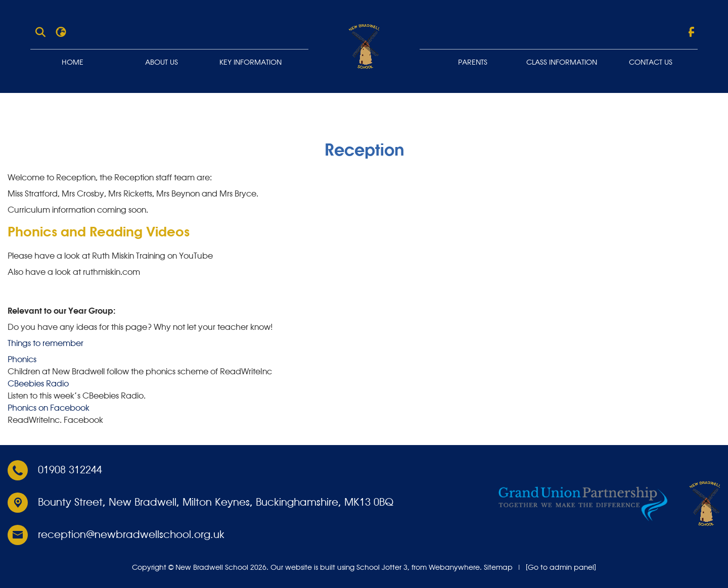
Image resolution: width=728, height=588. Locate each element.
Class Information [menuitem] (562, 63)
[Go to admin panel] (561, 568)
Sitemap (498, 568)
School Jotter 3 (382, 568)
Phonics (22, 359)
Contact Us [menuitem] (651, 63)
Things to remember (45, 343)
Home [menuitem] (73, 63)
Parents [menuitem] (473, 63)
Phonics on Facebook (49, 408)
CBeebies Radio (38, 383)
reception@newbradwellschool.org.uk (131, 535)
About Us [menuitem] (162, 63)
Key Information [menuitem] (251, 63)
